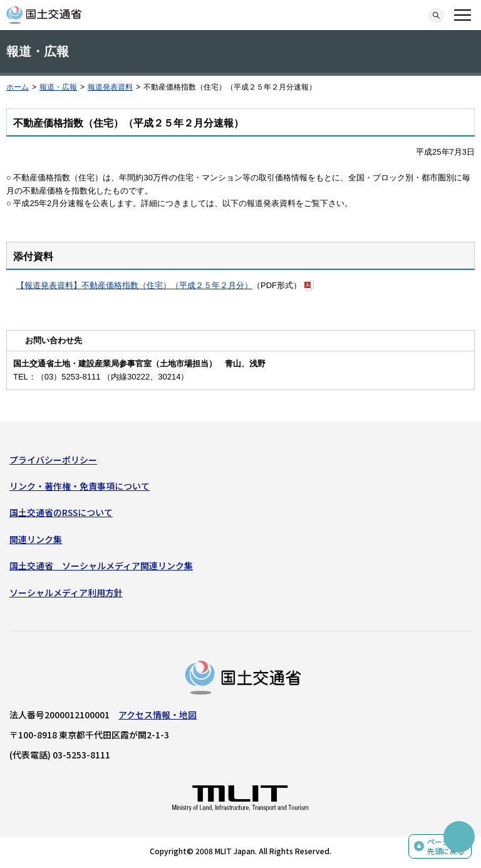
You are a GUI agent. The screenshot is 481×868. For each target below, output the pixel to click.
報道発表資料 (110, 87)
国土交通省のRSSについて (61, 512)
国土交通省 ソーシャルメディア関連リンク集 (101, 566)
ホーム (18, 87)
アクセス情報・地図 (158, 715)
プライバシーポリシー (53, 460)
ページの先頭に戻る (446, 846)
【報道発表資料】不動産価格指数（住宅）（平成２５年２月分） (134, 285)
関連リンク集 (36, 539)
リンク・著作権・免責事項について (80, 486)
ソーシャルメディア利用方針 (66, 592)
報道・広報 (58, 87)
